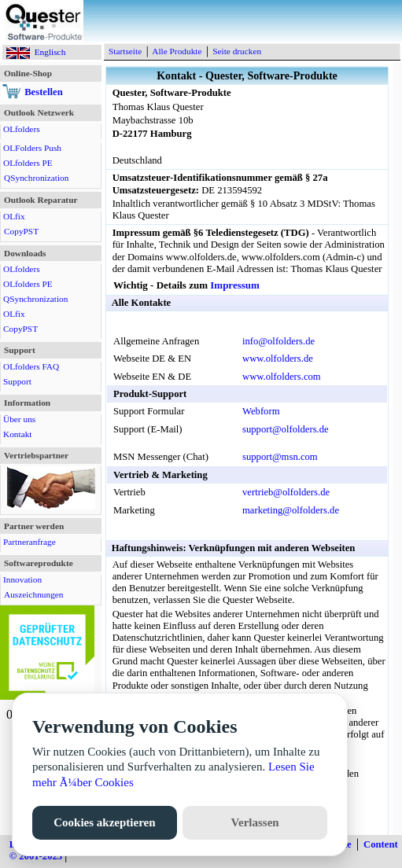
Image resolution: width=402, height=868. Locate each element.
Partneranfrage (30, 542)
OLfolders (22, 129)
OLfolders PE (28, 163)
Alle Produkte (177, 51)
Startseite (125, 51)
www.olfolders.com (282, 377)
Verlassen (255, 822)
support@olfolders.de (286, 429)
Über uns (19, 419)
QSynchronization (36, 178)
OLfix (14, 216)
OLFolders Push (32, 148)
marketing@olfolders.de (291, 510)
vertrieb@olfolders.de (286, 492)
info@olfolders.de (278, 341)
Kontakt (18, 434)
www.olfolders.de (278, 359)
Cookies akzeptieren (104, 822)
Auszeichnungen (34, 594)
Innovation (22, 579)
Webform (261, 411)
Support (17, 381)
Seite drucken (237, 51)
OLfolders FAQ (31, 366)
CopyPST (21, 231)
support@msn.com (280, 457)
